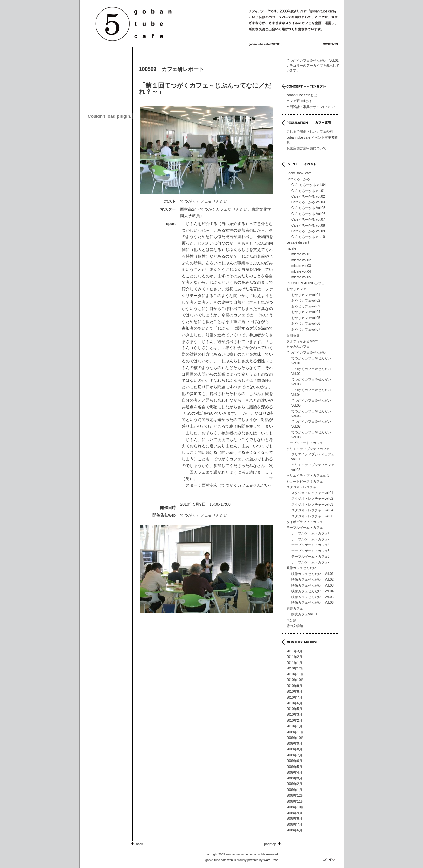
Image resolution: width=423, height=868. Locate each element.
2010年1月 (294, 726)
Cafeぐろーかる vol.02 (308, 196)
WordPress (271, 860)
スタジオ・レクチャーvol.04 (312, 510)
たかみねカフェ (298, 347)
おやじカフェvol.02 (306, 300)
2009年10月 (295, 738)
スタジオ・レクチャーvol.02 (312, 499)
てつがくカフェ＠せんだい (204, 515)
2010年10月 (295, 680)
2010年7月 (294, 697)
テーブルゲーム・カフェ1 (311, 533)
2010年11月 (295, 674)
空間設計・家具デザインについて (311, 107)
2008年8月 (294, 819)
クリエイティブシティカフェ (308, 449)
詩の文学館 (295, 626)
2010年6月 (294, 703)
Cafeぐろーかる (298, 179)
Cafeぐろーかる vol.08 (308, 225)
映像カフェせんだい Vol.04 (313, 591)
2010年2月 (294, 721)
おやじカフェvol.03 (306, 306)
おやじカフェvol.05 (306, 318)
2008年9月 (294, 813)
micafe (291, 249)
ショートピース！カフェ (305, 481)
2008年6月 (294, 830)
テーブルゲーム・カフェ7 (311, 562)
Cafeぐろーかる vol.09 (308, 231)
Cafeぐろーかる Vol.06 (308, 214)
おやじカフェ (296, 289)
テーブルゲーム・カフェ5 (311, 551)
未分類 (291, 620)
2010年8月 (294, 691)
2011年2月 (294, 657)
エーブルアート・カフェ (305, 443)
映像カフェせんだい (301, 568)
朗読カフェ (295, 609)
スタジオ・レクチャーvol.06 (312, 516)
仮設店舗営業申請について (306, 148)
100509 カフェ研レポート (172, 69)
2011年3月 (294, 651)
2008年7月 (294, 825)
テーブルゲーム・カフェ (305, 528)
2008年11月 (295, 801)
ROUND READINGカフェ (306, 283)
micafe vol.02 (301, 260)
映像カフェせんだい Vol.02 (313, 579)
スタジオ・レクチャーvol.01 (312, 493)
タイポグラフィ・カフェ (305, 522)
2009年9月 (294, 744)
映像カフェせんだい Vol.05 (313, 597)
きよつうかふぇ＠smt (302, 341)
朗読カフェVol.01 (304, 614)
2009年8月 (294, 749)
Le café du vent (298, 243)
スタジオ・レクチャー (303, 487)
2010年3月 (294, 715)
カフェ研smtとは (299, 101)
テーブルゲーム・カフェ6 (311, 556)
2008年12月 (295, 796)
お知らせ (293, 335)
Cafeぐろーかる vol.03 (308, 202)
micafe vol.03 (301, 266)
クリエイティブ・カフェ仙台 (308, 475)
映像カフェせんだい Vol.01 (313, 574)
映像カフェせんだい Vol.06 (313, 603)
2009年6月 (294, 761)
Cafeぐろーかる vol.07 (308, 219)
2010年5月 (294, 709)
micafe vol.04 (301, 272)
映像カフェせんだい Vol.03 (313, 585)
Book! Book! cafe (299, 173)
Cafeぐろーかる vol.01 (308, 191)
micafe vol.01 (301, 254)
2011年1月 (294, 663)
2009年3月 (294, 778)
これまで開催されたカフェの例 (310, 132)
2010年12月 (295, 668)
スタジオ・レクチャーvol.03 (312, 505)
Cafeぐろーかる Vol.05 (308, 208)
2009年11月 (295, 732)
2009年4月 (294, 772)
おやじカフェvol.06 (306, 324)
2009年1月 (294, 790)
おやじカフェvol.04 (306, 312)
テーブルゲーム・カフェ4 (311, 545)
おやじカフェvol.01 (306, 295)
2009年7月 (294, 755)
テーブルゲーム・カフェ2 (311, 539)
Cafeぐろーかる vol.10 (308, 237)
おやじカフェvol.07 (306, 329)
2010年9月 (294, 686)
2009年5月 (294, 767)
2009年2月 (294, 784)
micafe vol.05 (301, 277)
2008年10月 (295, 807)
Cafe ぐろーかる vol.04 (308, 185)
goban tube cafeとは (302, 95)
